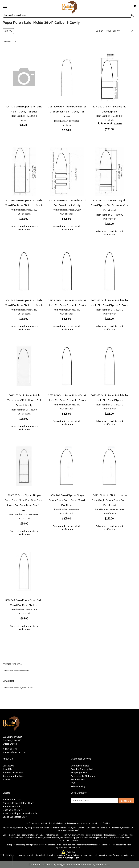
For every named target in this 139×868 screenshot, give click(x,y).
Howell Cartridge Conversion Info (20, 813)
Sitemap (7, 779)
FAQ (73, 783)
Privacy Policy (78, 786)
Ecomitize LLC (103, 865)
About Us (7, 769)
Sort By (100, 31)
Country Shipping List (82, 769)
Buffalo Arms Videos (13, 773)
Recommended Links (13, 776)
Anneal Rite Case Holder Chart (18, 803)
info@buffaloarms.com (14, 752)
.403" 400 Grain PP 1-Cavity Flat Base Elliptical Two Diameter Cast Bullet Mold (110, 205)
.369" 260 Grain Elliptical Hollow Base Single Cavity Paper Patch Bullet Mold (110, 500)
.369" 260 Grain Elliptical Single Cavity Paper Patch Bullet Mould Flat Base (67, 500)
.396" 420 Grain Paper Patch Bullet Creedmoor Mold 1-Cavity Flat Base (67, 112)
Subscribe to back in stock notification (24, 228)
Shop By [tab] (8, 31)
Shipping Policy (79, 773)
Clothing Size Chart (12, 810)
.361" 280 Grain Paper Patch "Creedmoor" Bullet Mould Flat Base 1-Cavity (24, 400)
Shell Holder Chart (12, 799)
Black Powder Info (12, 806)
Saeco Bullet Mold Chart (15, 817)
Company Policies (80, 766)
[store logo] (70, 8)
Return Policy (78, 779)
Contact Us (8, 766)
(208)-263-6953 (10, 749)
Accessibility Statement (83, 776)
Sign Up (126, 801)
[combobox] (67, 15)
